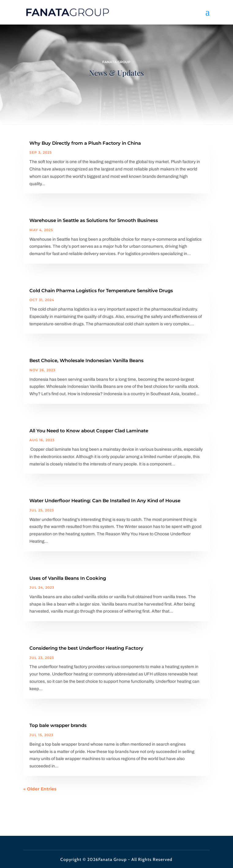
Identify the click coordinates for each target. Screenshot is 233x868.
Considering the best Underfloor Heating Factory (86, 648)
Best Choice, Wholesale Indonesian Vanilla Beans (86, 360)
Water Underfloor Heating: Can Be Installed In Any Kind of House (105, 501)
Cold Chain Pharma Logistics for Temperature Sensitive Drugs (101, 291)
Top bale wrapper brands (58, 725)
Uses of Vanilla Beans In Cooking (68, 578)
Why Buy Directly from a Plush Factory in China (85, 143)
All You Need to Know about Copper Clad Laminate (89, 431)
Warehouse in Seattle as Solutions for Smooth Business (94, 220)
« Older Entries (40, 789)
